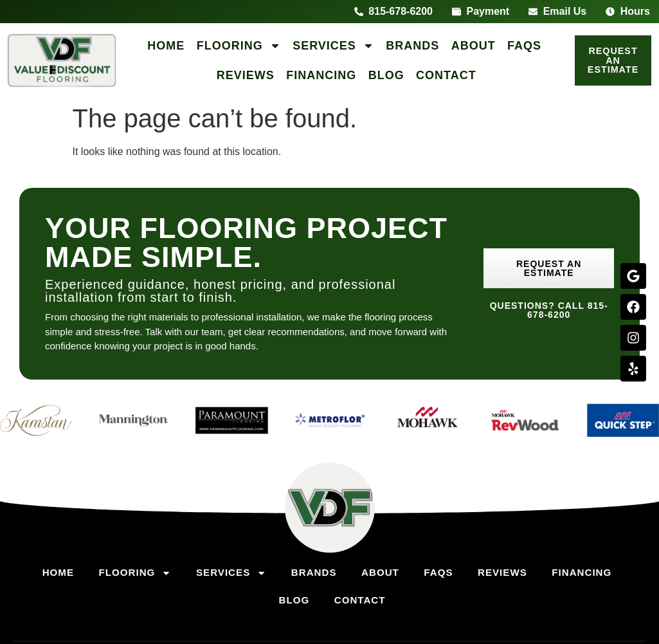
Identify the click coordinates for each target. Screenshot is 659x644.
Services (333, 46)
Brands (412, 46)
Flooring (239, 46)
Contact (446, 75)
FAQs (524, 46)
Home (166, 46)
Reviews (246, 75)
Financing (321, 75)
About (474, 46)
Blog (386, 75)
